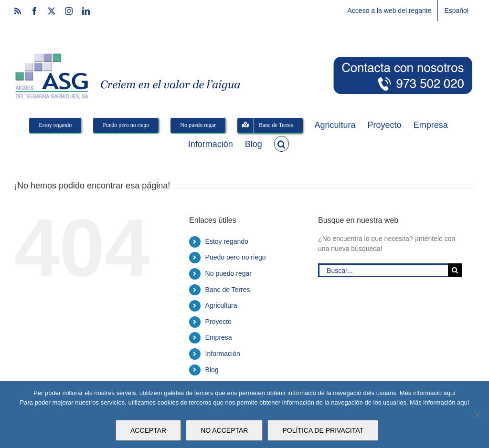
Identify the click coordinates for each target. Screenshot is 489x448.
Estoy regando (227, 241)
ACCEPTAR (148, 430)
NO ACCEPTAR (224, 430)
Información (223, 354)
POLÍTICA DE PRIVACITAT (323, 430)
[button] (282, 143)
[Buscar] (455, 270)
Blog (212, 370)
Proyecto (218, 322)
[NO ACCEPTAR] (477, 415)
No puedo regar (229, 273)
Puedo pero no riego (236, 257)
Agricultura (221, 305)
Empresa (219, 337)
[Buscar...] (383, 270)
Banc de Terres (228, 290)
